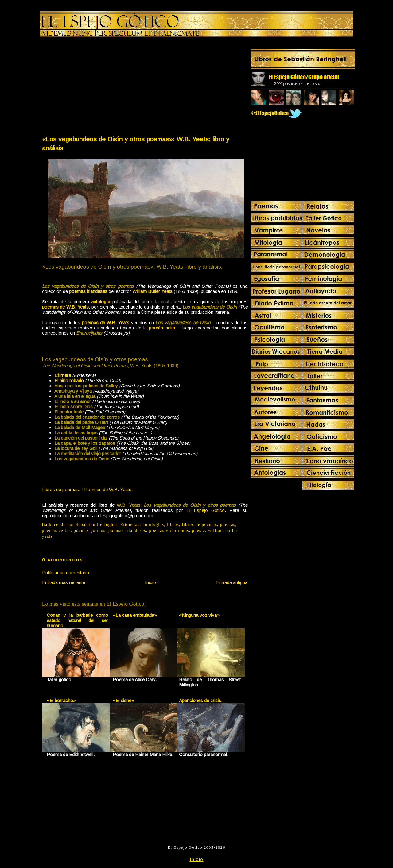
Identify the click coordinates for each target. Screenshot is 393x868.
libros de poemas (200, 525)
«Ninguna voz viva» (199, 615)
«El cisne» (123, 700)
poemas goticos (90, 530)
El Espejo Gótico (206, 510)
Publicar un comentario (66, 572)
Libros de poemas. (61, 489)
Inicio (150, 582)
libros (173, 525)
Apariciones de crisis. (201, 700)
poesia (198, 530)
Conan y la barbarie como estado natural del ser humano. (78, 620)
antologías (154, 525)
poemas (228, 525)
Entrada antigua (232, 582)
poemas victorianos (169, 530)
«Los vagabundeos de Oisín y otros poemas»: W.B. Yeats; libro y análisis (136, 144)
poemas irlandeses (127, 530)
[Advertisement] (93, 88)
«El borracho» (61, 700)
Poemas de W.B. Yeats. (108, 489)
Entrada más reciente (64, 582)
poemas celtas (56, 530)
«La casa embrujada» (135, 615)
